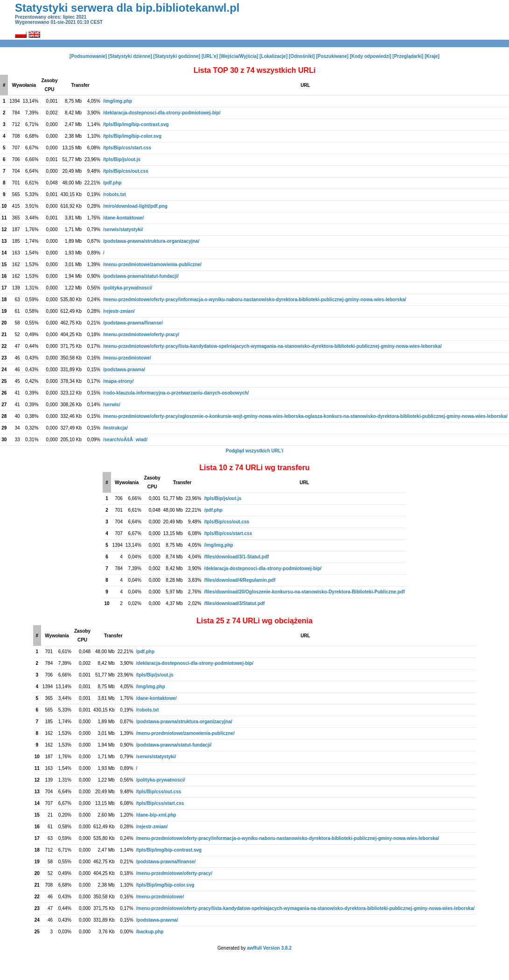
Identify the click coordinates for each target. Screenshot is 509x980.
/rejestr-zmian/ (119, 311)
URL (305, 85)
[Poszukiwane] (332, 56)
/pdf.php (112, 183)
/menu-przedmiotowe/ (127, 358)
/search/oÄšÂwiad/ (125, 440)
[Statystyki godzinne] (177, 56)
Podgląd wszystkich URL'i (255, 451)
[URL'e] (210, 56)
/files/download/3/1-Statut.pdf (236, 557)
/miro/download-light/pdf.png (135, 206)
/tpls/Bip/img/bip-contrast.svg (136, 124)
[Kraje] (432, 56)
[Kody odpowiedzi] (371, 56)
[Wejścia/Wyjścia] (239, 56)
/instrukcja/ (115, 428)
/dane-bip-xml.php (156, 815)
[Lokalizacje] (273, 56)
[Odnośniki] (302, 56)
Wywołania (24, 85)
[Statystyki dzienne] (130, 56)
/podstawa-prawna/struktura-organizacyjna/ (151, 241)
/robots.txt (115, 194)
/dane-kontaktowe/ (123, 218)
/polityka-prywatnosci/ (128, 288)
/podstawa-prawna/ (124, 370)
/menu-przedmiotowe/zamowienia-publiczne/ (152, 264)
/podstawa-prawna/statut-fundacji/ (141, 276)
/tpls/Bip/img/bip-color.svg (132, 136)
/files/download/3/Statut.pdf (234, 603)
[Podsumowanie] (88, 56)
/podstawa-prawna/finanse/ (133, 323)
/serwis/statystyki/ (123, 229)
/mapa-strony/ (119, 381)
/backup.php (150, 932)
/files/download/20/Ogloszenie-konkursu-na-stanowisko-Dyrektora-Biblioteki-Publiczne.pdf (304, 592)
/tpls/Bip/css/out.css (126, 171)
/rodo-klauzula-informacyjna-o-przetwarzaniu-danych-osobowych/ (176, 393)
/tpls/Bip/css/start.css (127, 148)
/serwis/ (112, 405)
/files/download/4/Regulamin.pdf (240, 580)
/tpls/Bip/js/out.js (122, 159)
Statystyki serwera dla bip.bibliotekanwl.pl (127, 8)
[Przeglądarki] (408, 56)
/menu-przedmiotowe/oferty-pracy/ (141, 335)
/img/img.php (118, 101)
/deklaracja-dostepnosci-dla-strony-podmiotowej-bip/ (162, 113)
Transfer (80, 85)
